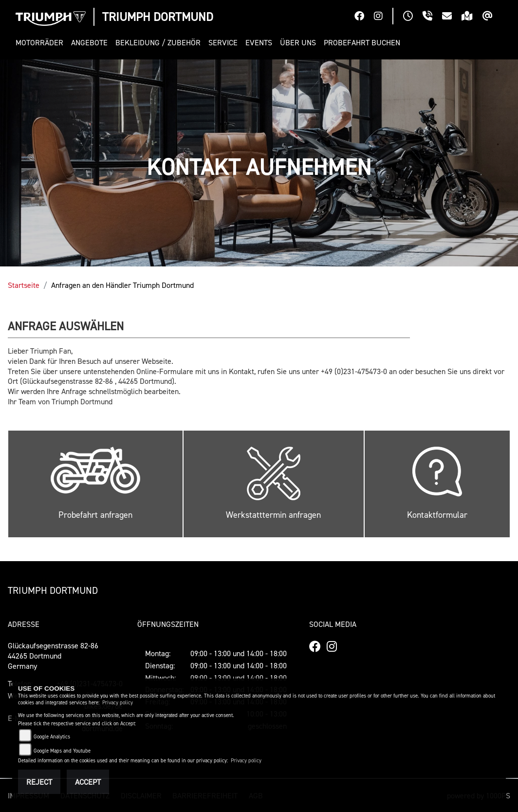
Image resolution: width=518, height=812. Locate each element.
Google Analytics (52, 737)
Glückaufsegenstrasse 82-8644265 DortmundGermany (53, 656)
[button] (41, 43)
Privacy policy (118, 703)
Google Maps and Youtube (62, 751)
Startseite (24, 285)
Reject (39, 782)
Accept (88, 782)
